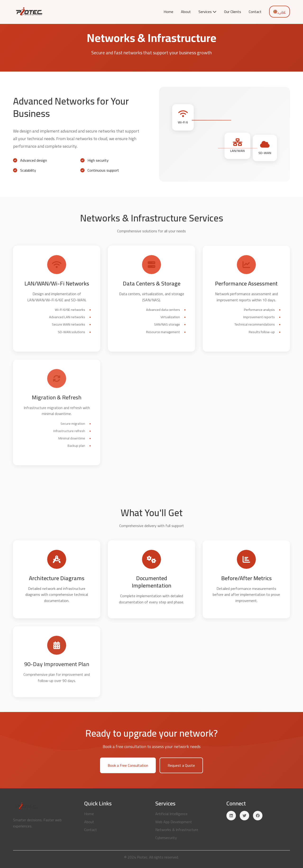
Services (207, 12)
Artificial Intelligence (171, 814)
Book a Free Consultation (128, 767)
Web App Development (174, 822)
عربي (280, 12)
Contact (255, 12)
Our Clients (233, 12)
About (186, 12)
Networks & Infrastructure (177, 830)
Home (168, 12)
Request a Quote (181, 767)
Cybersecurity (166, 838)
